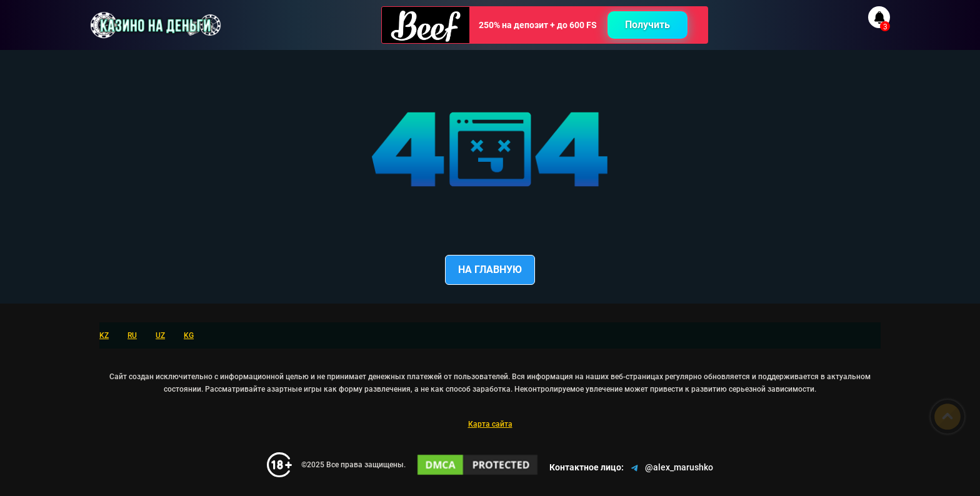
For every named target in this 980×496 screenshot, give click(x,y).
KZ (104, 335)
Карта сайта (490, 424)
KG (189, 335)
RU (132, 335)
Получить (647, 25)
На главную (490, 270)
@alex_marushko (671, 468)
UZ (160, 335)
